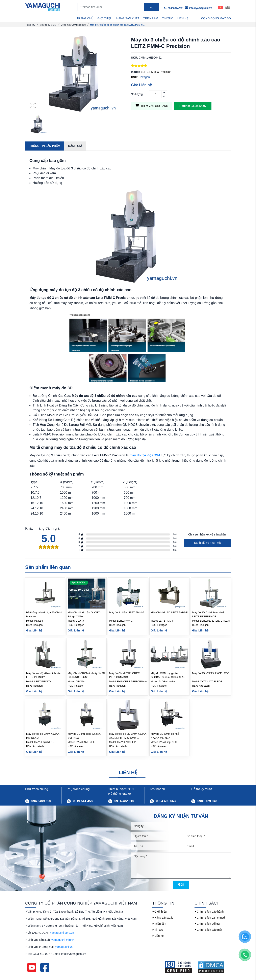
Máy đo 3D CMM (48, 25)
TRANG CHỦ (85, 18)
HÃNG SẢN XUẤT (128, 18)
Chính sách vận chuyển (210, 918)
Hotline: (185, 106)
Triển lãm (159, 924)
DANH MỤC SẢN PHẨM (46, 18)
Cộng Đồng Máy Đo (216, 18)
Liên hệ (158, 936)
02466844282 (173, 8)
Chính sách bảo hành (209, 912)
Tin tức (158, 930)
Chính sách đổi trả (207, 924)
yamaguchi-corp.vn (62, 933)
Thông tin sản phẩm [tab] (45, 146)
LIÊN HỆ (183, 18)
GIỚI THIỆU (105, 18)
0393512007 (193, 106)
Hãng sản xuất (162, 918)
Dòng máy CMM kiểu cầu (73, 25)
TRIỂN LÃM (151, 18)
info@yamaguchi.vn (198, 8)
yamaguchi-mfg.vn (63, 940)
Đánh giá (75, 146)
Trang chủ (30, 25)
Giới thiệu (159, 912)
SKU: (134, 58)
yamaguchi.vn (64, 947)
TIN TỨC (168, 18)
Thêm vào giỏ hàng (152, 106)
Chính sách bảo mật (208, 930)
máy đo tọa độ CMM (145, 455)
